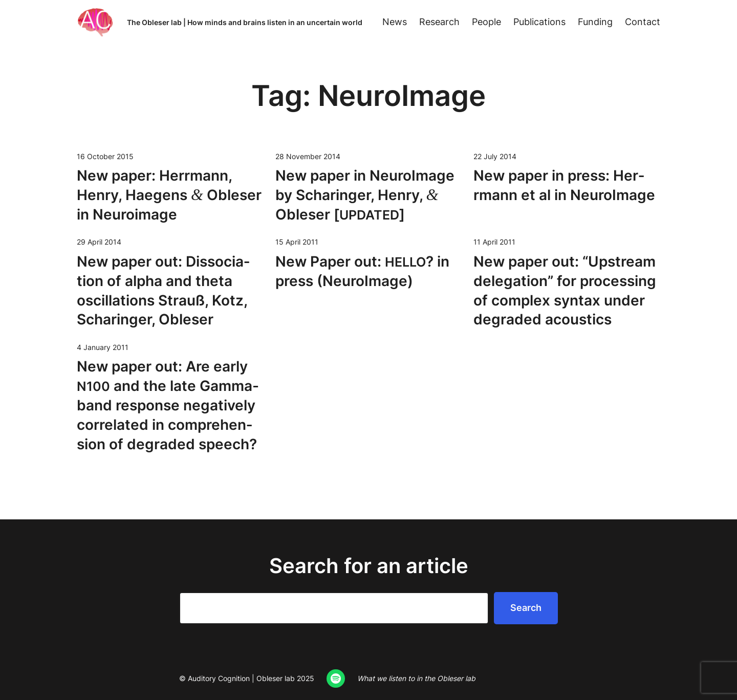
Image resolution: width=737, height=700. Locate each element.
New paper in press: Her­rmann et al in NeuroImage (564, 185)
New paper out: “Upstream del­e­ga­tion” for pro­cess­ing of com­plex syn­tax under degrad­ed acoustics (565, 290)
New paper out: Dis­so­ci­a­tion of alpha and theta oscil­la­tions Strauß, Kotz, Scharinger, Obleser (163, 290)
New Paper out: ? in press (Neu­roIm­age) (362, 271)
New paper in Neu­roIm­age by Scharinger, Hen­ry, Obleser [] (365, 195)
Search (526, 608)
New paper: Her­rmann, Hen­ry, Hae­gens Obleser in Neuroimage (169, 195)
